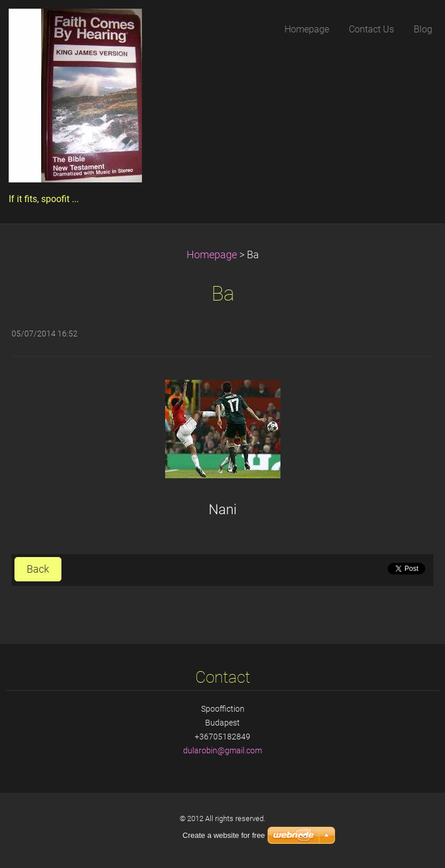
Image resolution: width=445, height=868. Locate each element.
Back (38, 569)
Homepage (212, 255)
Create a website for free (224, 835)
